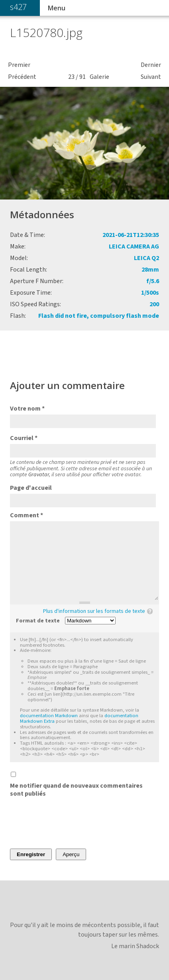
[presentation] (71, 823)
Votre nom (27, 409)
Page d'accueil (31, 488)
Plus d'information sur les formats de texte (94, 611)
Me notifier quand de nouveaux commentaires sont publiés (76, 790)
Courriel (24, 438)
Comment (27, 515)
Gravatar (39, 475)
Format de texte (38, 621)
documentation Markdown (49, 716)
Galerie (99, 77)
